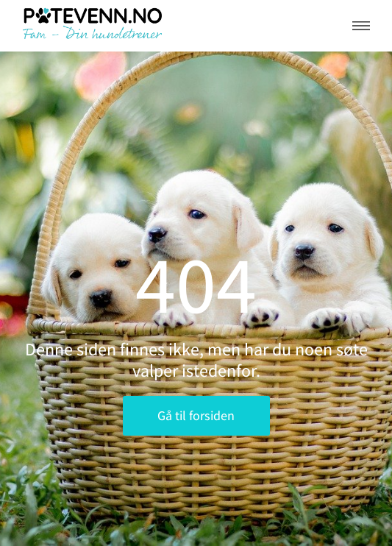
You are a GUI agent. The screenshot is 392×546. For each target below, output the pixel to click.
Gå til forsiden (196, 415)
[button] (361, 26)
